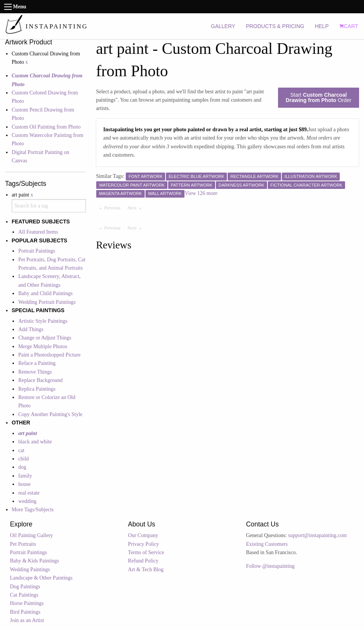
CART (349, 26)
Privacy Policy (144, 544)
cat (21, 450)
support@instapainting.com (318, 535)
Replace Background (40, 380)
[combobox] (49, 206)
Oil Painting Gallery (31, 535)
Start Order (318, 97)
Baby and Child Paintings (45, 293)
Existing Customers (267, 544)
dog (22, 467)
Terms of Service (146, 552)
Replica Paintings (37, 389)
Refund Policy (143, 561)
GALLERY (223, 26)
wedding (27, 501)
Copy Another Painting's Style (50, 414)
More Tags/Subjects (33, 510)
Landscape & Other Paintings (41, 578)
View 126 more (201, 193)
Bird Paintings (25, 612)
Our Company (143, 535)
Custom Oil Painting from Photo (46, 127)
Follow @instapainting (270, 566)
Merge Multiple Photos (43, 346)
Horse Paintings (27, 603)
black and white (35, 442)
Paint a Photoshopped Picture (49, 355)
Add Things (31, 329)
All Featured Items (38, 232)
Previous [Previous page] (114, 207)
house (24, 484)
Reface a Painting (37, 363)
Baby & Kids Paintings (34, 561)
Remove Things (35, 372)
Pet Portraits (23, 544)
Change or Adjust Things (45, 338)
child (23, 459)
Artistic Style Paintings (43, 321)
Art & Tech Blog (146, 570)
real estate (29, 493)
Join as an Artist (27, 620)
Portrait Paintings (37, 251)
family (25, 476)
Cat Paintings (24, 595)
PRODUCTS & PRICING (275, 26)
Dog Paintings (25, 587)
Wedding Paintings (30, 570)
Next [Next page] (136, 207)
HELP (322, 26)
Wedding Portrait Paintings (47, 302)
